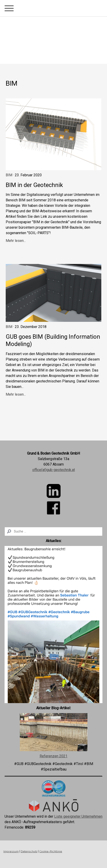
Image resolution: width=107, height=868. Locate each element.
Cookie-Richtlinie (51, 851)
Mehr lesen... (16, 241)
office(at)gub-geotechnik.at (54, 470)
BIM (9, 175)
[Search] (53, 531)
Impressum (11, 851)
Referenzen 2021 (53, 756)
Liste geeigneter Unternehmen (78, 816)
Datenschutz (29, 851)
